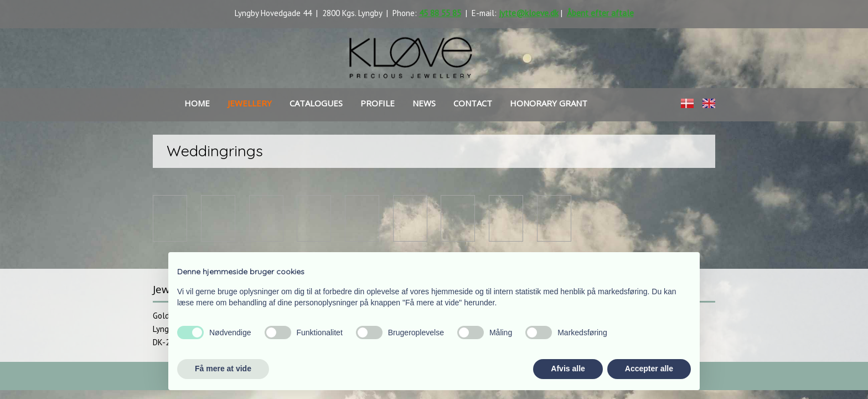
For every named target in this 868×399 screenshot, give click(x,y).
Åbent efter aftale (600, 13)
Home (197, 103)
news (424, 103)
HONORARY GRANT (549, 103)
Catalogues (316, 103)
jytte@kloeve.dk (529, 13)
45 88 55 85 (440, 13)
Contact (473, 103)
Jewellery (250, 103)
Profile (378, 103)
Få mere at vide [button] (223, 369)
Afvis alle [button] (568, 369)
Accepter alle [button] (649, 369)
